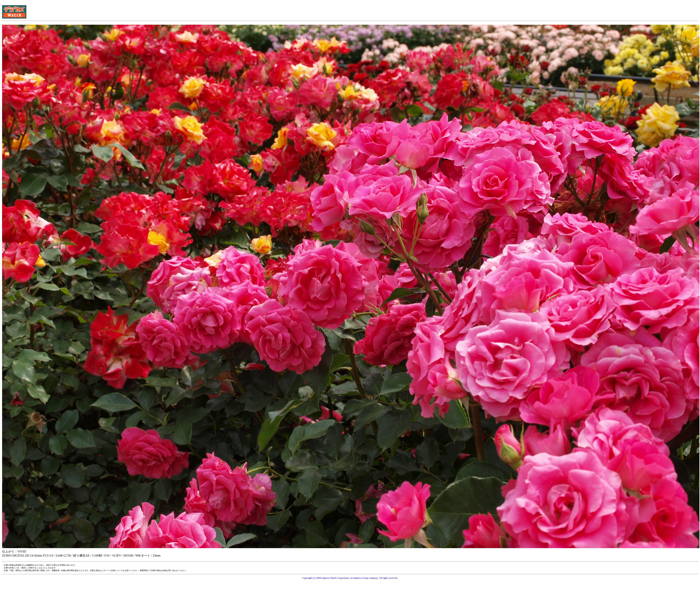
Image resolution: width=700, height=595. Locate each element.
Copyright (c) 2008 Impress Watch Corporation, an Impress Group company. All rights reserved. (350, 578)
